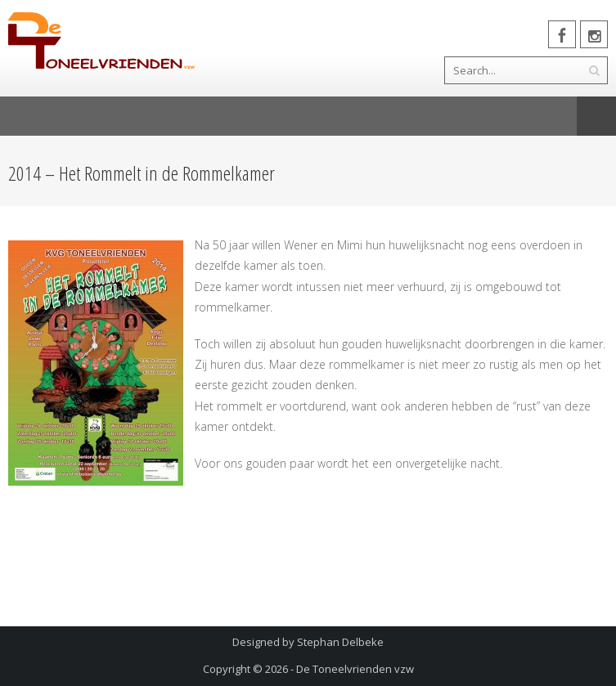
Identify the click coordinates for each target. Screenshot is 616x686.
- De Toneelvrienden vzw (352, 669)
